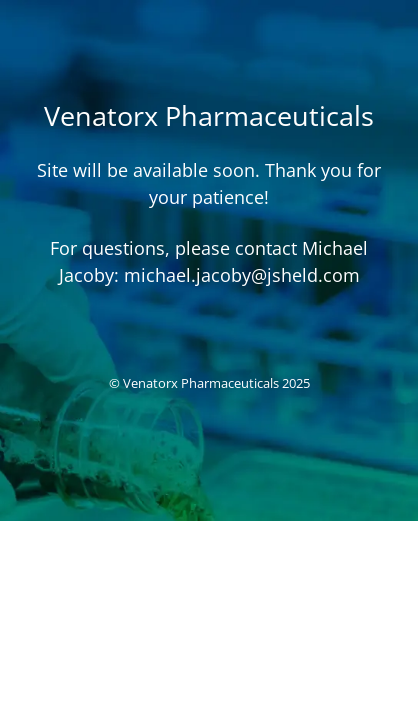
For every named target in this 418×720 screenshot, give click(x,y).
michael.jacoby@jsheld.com (242, 275)
